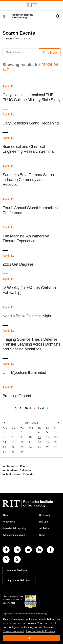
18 (39, 442)
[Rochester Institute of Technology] (32, 5)
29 (13, 452)
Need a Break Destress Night (27, 316)
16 (22, 442)
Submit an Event (17, 466)
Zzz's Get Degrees (18, 264)
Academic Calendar (19, 470)
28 (5, 452)
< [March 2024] (5, 423)
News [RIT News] (42, 535)
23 (22, 447)
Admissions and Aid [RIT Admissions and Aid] (14, 535)
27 (55, 447)
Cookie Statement (13, 631)
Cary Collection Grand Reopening (31, 123)
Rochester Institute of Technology (22, 16)
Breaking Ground (17, 396)
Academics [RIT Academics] (9, 522)
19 (48, 442)
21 (5, 447)
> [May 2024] (58, 423)
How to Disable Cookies (40, 631)
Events (10, 39)
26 (48, 447)
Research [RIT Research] (45, 515)
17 (30, 442)
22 (13, 447)
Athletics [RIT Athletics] (44, 528)
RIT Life (44, 522)
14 (5, 442)
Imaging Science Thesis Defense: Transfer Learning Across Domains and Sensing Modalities (31, 344)
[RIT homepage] (28, 504)
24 (30, 447)
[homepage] (4, 39)
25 (39, 447)
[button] (4, 16)
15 (13, 442)
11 (39, 437)
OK (32, 638)
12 (48, 437)
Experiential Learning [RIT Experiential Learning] (14, 528)
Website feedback (17, 570)
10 (30, 437)
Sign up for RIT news (19, 580)
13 (55, 437)
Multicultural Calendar (20, 474)
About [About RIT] (6, 515)
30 (22, 452)
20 (55, 442)
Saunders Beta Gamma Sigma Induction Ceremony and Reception (28, 180)
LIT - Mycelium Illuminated (24, 372)
